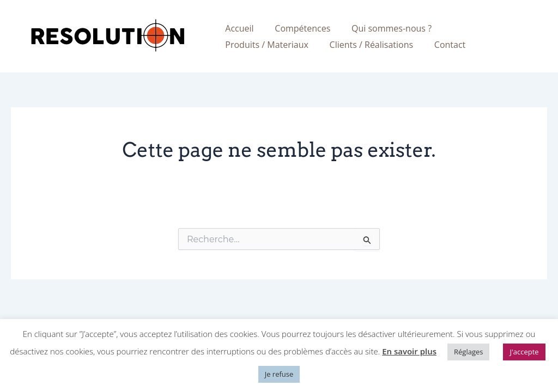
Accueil (238, 28)
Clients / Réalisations (265, 45)
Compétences (297, 28)
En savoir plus (409, 351)
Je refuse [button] (279, 374)
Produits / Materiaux (481, 28)
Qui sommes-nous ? (382, 28)
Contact (340, 45)
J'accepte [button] (524, 352)
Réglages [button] (468, 352)
